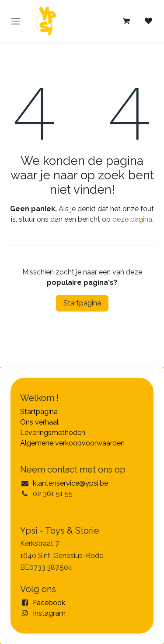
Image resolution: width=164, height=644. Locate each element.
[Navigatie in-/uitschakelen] (16, 21)
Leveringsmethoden (53, 433)
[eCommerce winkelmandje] (126, 21)
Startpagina (82, 303)
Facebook (49, 603)
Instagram (49, 613)
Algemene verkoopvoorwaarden (72, 443)
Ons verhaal (39, 422)
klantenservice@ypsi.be (70, 483)
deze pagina (132, 219)
